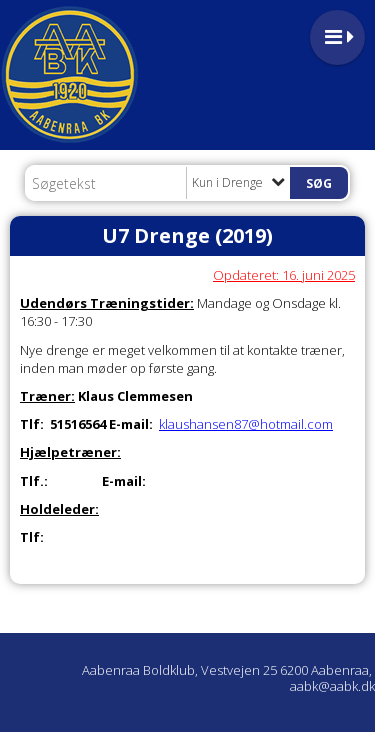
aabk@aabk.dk (332, 686)
